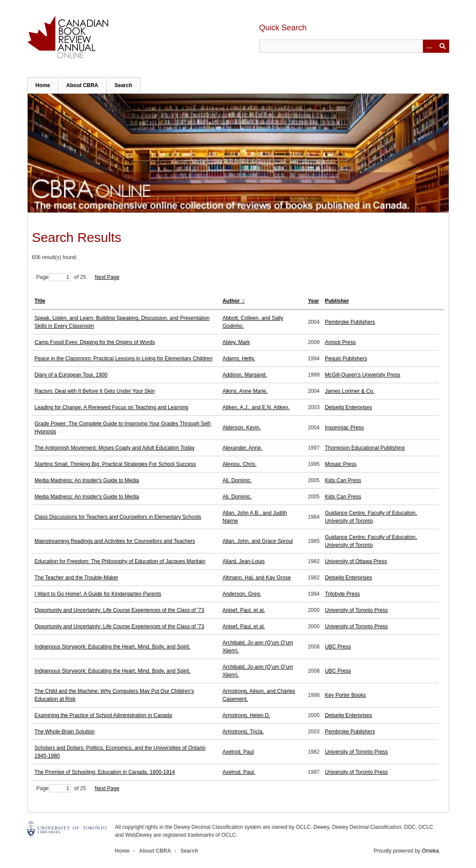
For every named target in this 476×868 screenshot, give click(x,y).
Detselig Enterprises (348, 407)
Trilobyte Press (342, 594)
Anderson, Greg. (242, 594)
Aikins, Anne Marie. (245, 391)
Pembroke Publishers (350, 322)
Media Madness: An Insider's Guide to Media (87, 480)
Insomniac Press (344, 428)
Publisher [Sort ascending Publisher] (337, 301)
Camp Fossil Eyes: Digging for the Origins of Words (95, 342)
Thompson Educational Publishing (365, 448)
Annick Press (340, 342)
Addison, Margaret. (245, 375)
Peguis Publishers (346, 359)
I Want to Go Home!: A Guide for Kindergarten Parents (98, 594)
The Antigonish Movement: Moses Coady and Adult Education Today (115, 448)
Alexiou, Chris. (239, 464)
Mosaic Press (341, 464)
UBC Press (338, 647)
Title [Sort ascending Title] (40, 301)
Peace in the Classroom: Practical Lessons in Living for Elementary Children (124, 359)
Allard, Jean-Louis (243, 561)
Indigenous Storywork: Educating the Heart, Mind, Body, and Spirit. (113, 647)
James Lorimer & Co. (350, 391)
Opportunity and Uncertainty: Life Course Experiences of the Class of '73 (120, 610)
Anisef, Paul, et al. (244, 610)
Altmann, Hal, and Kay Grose (256, 578)
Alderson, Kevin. (242, 428)
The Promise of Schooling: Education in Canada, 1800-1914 (105, 772)
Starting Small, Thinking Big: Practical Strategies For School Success (115, 464)
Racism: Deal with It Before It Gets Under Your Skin (95, 391)
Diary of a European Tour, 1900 (71, 375)
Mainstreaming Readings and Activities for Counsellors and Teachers (115, 541)
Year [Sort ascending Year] (313, 301)
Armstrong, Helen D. (246, 715)
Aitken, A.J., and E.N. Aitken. (256, 407)
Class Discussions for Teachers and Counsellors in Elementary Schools (118, 517)
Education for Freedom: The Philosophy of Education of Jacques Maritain (120, 561)
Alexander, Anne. (242, 448)
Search (124, 85)
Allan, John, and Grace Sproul (258, 541)
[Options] (429, 46)
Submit (443, 46)
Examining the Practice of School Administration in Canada (104, 715)
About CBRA (82, 85)
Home (43, 85)
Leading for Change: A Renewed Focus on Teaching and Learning (112, 407)
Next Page (107, 277)
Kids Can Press (343, 480)
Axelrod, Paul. (239, 772)
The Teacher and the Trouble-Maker (77, 578)
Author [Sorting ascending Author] (232, 301)
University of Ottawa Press (356, 561)
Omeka (430, 851)
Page (54, 277)
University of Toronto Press (356, 610)
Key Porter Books (345, 695)
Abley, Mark (236, 342)
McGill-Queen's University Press (363, 375)
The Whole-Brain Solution (65, 732)
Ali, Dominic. (237, 480)
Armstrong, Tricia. (243, 732)
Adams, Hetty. (239, 359)
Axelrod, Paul (238, 752)
